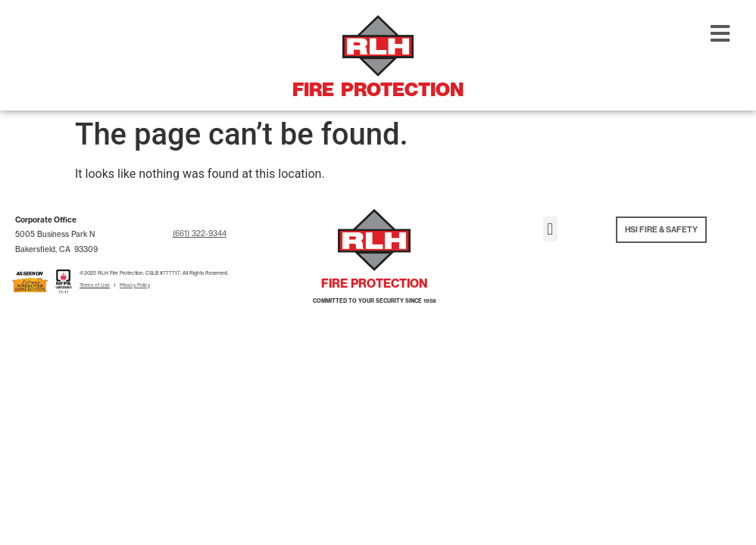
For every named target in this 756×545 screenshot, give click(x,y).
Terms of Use (95, 285)
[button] (550, 229)
